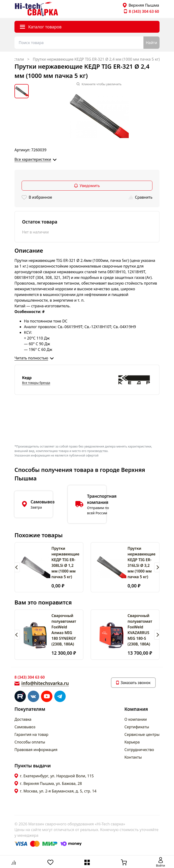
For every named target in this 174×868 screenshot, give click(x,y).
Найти (151, 43)
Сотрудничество (139, 750)
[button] (17, 567)
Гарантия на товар (31, 734)
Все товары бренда (36, 383)
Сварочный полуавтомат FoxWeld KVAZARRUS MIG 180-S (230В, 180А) (140, 630)
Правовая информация (36, 750)
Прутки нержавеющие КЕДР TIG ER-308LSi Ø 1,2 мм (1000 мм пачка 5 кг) (65, 563)
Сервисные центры (142, 734)
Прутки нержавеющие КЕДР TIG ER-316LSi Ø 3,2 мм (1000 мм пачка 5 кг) (142, 563)
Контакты (133, 757)
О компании (136, 719)
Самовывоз (25, 727)
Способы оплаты (30, 742)
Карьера (132, 742)
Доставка (23, 719)
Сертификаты (137, 727)
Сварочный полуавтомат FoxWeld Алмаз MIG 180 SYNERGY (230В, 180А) (64, 630)
